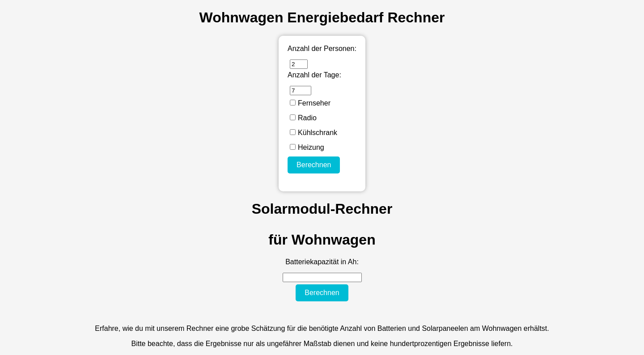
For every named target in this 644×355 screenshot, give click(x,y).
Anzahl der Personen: (322, 49)
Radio (303, 118)
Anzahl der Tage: (314, 75)
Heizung (307, 147)
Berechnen (314, 165)
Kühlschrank (314, 133)
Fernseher (310, 103)
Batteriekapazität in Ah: (322, 262)
